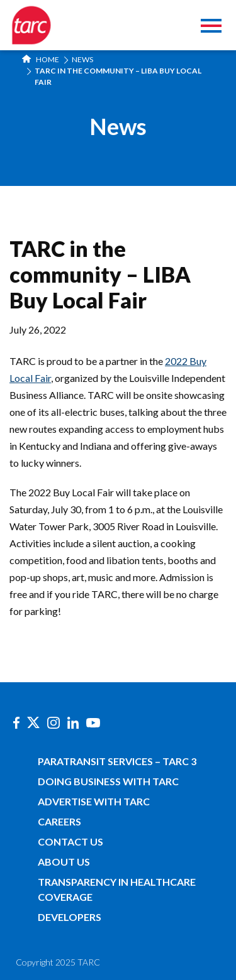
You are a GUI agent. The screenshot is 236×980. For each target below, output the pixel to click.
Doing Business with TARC (108, 781)
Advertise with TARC (94, 801)
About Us (64, 862)
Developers (70, 917)
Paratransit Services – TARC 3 (117, 761)
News (82, 59)
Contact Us (70, 841)
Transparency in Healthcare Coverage (117, 889)
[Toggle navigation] (211, 27)
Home (41, 59)
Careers (59, 821)
